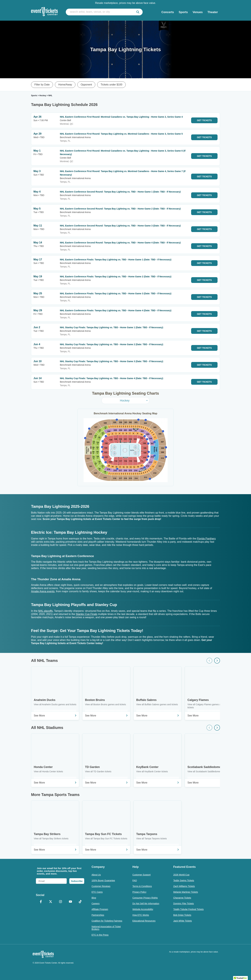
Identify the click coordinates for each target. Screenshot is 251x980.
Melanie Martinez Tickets (186, 892)
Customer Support (142, 875)
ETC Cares (97, 892)
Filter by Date (42, 85)
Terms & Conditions (142, 886)
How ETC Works (141, 915)
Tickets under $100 (111, 85)
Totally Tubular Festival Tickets (188, 909)
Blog (94, 898)
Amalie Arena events (43, 591)
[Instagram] (61, 902)
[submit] (138, 12)
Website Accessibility (143, 909)
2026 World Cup (181, 875)
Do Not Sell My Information (146, 904)
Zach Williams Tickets (184, 886)
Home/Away (65, 85)
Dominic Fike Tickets (183, 904)
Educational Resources (144, 921)
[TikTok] (80, 902)
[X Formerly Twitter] (51, 902)
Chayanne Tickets (182, 898)
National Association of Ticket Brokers (106, 928)
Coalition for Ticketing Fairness (107, 921)
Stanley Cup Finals (86, 614)
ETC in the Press (100, 935)
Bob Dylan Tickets (182, 915)
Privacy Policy (139, 892)
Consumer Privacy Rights (145, 898)
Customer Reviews (101, 886)
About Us (96, 875)
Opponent (86, 85)
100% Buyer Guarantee (103, 880)
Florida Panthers (206, 539)
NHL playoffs (45, 611)
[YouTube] (70, 902)
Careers (96, 904)
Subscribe (77, 881)
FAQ (135, 880)
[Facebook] (41, 902)
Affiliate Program (100, 909)
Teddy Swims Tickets (184, 880)
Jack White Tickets (182, 921)
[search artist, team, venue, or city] (104, 12)
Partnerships (98, 915)
